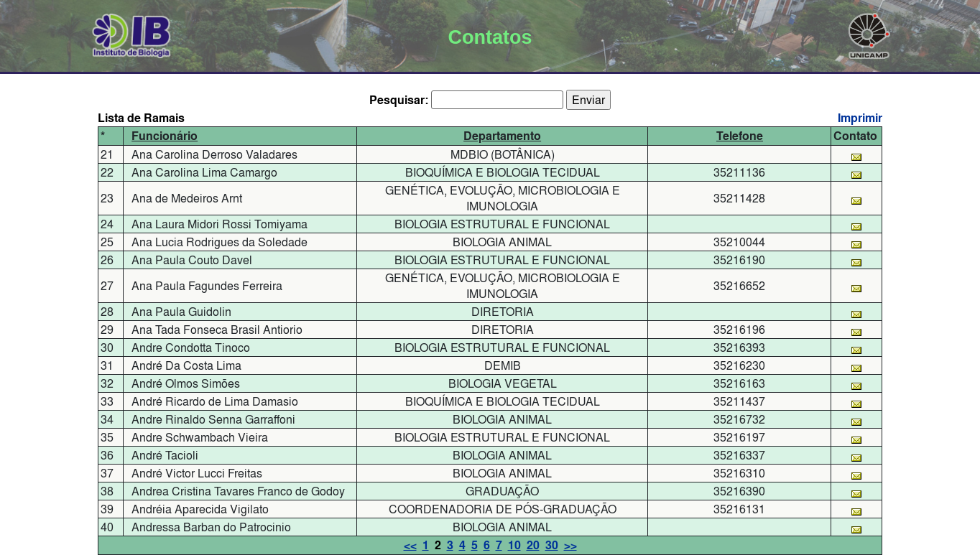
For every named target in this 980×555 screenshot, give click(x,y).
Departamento (502, 136)
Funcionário (165, 136)
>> (570, 545)
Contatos (490, 37)
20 (533, 545)
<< (410, 545)
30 (552, 545)
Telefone (740, 136)
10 (514, 545)
